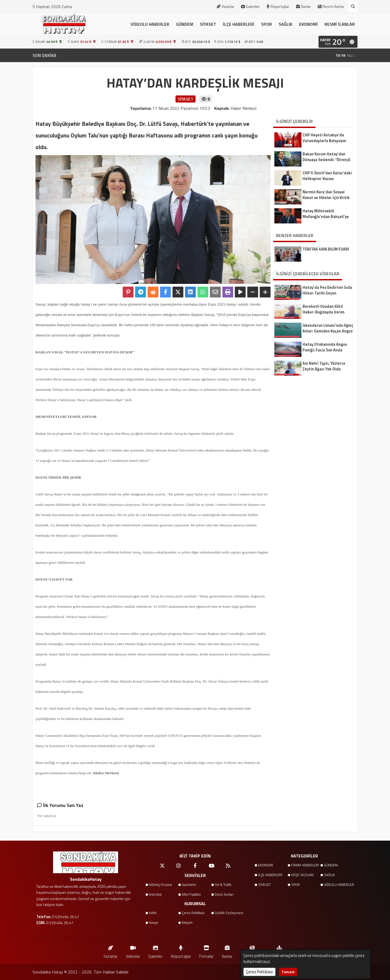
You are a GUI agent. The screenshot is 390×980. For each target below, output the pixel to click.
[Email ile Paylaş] (215, 292)
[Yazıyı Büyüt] (265, 292)
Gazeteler (189, 885)
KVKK (153, 913)
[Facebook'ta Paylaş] (165, 292)
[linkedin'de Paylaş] (190, 292)
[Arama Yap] (353, 7)
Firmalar (206, 951)
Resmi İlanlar (331, 7)
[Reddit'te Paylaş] (153, 292)
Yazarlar (225, 7)
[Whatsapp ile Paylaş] (203, 292)
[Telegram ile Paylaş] (141, 292)
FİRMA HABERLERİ (305, 865)
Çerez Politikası (193, 913)
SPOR (266, 24)
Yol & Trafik (223, 885)
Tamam (288, 972)
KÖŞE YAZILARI (302, 875)
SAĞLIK (285, 24)
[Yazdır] (228, 292)
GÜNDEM (185, 24)
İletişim (187, 923)
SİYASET (208, 24)
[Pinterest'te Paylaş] (128, 292)
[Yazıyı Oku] (240, 292)
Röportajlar (278, 7)
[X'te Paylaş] (178, 292)
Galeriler (250, 7)
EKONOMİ (308, 24)
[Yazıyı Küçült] (253, 292)
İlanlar (303, 7)
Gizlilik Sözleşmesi (229, 913)
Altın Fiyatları (191, 894)
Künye (154, 923)
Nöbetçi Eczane (161, 885)
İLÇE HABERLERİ (239, 24)
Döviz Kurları (224, 894)
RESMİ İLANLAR (340, 24)
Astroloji (155, 894)
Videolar (133, 951)
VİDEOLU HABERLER (150, 24)
